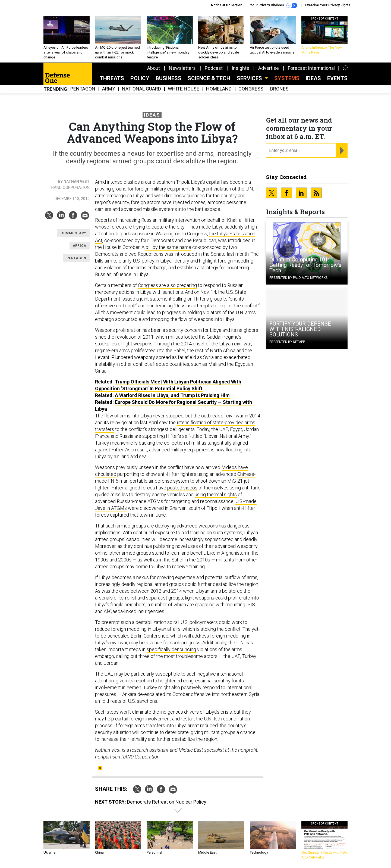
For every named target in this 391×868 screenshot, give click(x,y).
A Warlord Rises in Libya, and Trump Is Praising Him (172, 395)
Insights (240, 68)
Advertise (269, 68)
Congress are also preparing (167, 285)
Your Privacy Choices (274, 5)
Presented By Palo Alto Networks (298, 278)
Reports (103, 220)
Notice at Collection (227, 5)
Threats (112, 78)
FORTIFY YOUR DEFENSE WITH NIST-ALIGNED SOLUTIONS (300, 329)
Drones (279, 89)
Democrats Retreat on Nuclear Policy (167, 802)
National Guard (141, 89)
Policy (140, 78)
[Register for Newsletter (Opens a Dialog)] (342, 151)
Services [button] (250, 78)
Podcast (214, 68)
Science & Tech (209, 78)
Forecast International (311, 68)
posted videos (182, 488)
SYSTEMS (287, 78)
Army (109, 89)
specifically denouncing (171, 649)
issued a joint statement (146, 299)
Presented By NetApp (287, 342)
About (154, 68)
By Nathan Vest (74, 182)
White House (184, 89)
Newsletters (182, 68)
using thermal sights (216, 494)
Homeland (219, 89)
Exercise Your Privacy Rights (328, 5)
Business (168, 78)
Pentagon (83, 89)
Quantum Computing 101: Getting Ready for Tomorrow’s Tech (305, 265)
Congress (251, 89)
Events (337, 78)
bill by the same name (168, 247)
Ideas (313, 78)
